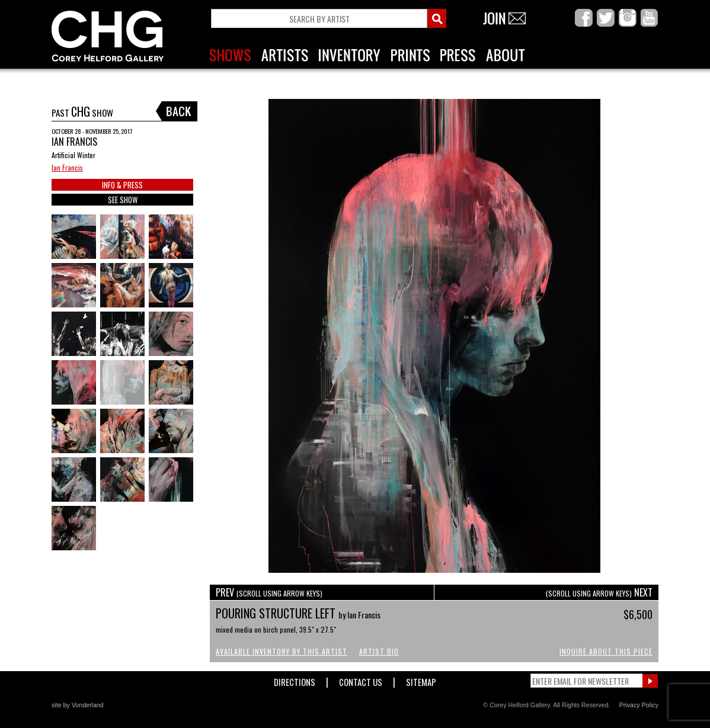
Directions (295, 680)
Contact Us (361, 680)
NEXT (599, 592)
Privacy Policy (639, 705)
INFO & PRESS (122, 185)
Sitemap (421, 680)
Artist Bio (379, 651)
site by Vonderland (78, 705)
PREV (269, 592)
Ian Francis (67, 167)
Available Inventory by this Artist (282, 651)
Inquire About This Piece (606, 651)
